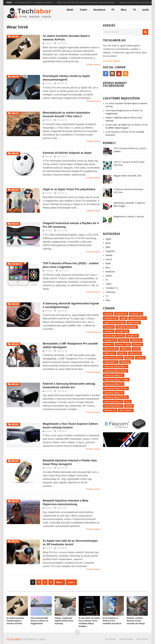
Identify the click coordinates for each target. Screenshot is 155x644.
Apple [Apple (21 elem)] (123, 318)
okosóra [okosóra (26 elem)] (140, 358)
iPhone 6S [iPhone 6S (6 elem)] (136, 340)
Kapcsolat (142, 639)
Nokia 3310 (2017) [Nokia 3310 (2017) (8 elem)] (113, 358)
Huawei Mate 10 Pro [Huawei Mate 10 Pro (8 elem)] (114, 336)
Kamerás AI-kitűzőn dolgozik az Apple (67, 153)
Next (60, 582)
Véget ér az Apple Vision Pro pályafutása (69, 189)
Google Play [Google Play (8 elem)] (122, 331)
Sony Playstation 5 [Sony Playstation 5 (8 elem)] (113, 406)
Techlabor (49, 271)
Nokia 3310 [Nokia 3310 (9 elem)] (135, 353)
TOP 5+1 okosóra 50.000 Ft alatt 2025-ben (129, 164)
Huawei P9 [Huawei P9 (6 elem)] (132, 336)
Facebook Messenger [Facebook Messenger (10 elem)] (127, 327)
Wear (108, 300)
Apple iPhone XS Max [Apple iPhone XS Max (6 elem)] (114, 323)
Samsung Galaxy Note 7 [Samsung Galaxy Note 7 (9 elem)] (116, 366)
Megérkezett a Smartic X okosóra (129, 217)
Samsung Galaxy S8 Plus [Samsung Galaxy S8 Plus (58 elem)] (116, 388)
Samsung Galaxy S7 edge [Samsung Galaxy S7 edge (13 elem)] (116, 380)
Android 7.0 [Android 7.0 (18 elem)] (136, 314)
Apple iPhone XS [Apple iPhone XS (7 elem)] (138, 318)
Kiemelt (109, 255)
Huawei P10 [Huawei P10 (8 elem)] (110, 340)
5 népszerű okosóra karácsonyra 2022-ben (128, 191)
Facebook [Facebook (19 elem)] (109, 327)
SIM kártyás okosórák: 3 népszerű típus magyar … (129, 204)
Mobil (70, 10)
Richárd (49, 43)
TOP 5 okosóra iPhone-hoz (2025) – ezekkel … (131, 150)
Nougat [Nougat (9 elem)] (129, 358)
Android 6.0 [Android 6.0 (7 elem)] (121, 314)
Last (71, 582)
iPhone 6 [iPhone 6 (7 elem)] (124, 340)
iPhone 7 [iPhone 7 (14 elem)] (109, 344)
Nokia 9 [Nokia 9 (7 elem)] (122, 353)
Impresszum (126, 639)
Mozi (124, 10)
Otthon (109, 276)
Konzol (109, 259)
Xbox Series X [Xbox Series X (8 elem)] (126, 410)
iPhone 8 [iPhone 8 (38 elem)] (137, 344)
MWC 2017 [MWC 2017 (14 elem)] (110, 353)
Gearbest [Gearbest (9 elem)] (109, 331)
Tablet (83, 10)
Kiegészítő (110, 251)
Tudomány (110, 292)
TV (134, 10)
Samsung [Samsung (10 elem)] (125, 362)
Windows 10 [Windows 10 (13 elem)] (110, 410)
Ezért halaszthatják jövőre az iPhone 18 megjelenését (90, 3)
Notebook (99, 10)
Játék (145, 10)
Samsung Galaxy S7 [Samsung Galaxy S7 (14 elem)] (114, 375)
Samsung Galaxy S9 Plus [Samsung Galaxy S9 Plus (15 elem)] (116, 397)
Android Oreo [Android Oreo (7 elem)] (111, 318)
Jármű (108, 243)
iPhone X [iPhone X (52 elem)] (125, 349)
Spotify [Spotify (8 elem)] (129, 406)
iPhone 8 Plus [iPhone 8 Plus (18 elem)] (111, 349)
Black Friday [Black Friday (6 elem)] (134, 323)
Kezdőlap (110, 639)
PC (113, 10)
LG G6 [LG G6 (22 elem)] (136, 349)
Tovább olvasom (93, 64)
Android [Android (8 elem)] (108, 314)
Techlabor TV (112, 288)
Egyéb (108, 239)
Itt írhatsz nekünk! (111, 61)
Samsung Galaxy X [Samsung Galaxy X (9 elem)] (113, 402)
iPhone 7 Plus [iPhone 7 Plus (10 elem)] (123, 344)
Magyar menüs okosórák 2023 (128, 176)
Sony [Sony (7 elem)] (128, 402)
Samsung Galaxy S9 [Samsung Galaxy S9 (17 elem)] (114, 393)
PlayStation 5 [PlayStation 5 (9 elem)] (111, 362)
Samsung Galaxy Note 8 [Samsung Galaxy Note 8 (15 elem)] (116, 371)
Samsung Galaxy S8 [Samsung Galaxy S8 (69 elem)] (114, 384)
